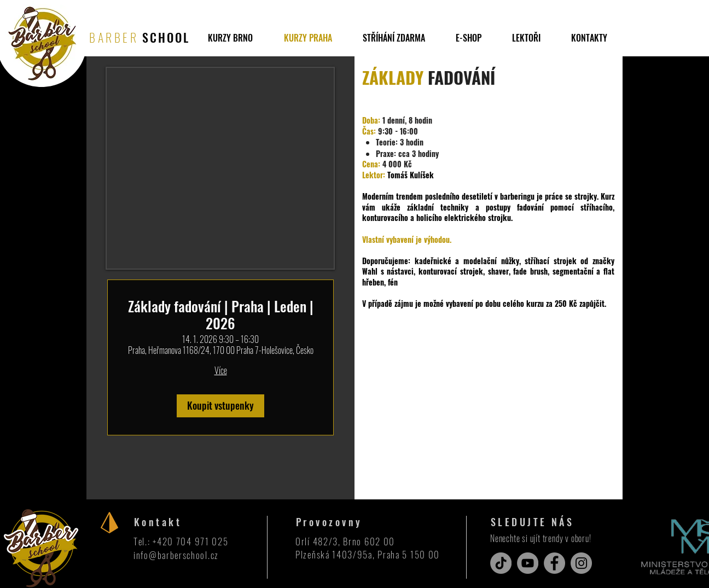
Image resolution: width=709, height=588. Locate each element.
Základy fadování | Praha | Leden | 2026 (221, 315)
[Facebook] (554, 563)
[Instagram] (581, 563)
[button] (394, 38)
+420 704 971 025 (190, 541)
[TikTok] (501, 563)
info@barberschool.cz (176, 555)
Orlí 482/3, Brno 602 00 (345, 541)
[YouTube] (528, 563)
